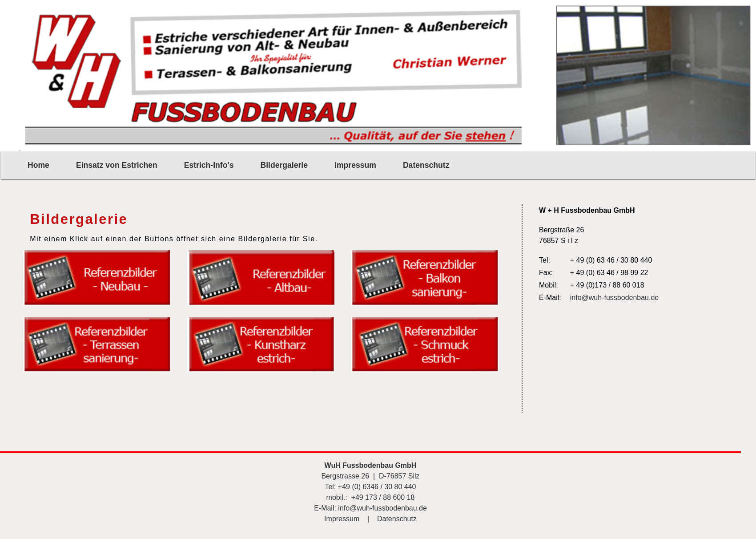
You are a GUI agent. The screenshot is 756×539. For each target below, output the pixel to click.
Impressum (355, 165)
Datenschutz (426, 165)
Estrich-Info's (209, 165)
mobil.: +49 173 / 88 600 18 (371, 497)
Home (38, 165)
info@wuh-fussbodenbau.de (615, 298)
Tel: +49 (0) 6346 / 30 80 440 (370, 487)
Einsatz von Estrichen (117, 165)
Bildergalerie (284, 165)
